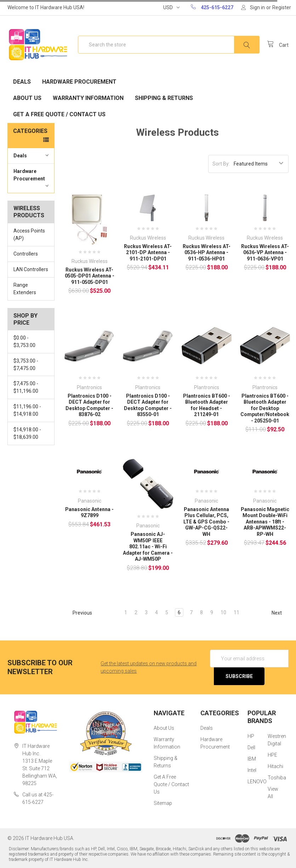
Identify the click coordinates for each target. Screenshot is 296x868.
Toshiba (277, 778)
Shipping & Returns (164, 98)
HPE (272, 755)
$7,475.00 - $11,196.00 (26, 387)
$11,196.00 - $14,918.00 (27, 410)
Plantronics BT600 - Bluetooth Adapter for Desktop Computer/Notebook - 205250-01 (265, 408)
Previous (79, 613)
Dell (251, 747)
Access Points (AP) (29, 234)
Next (280, 613)
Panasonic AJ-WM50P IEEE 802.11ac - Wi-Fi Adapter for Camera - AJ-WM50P (148, 547)
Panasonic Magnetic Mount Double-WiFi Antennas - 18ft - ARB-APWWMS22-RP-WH (265, 522)
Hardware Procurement (79, 82)
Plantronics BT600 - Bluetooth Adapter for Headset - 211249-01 (207, 405)
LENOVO (257, 782)
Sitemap (163, 803)
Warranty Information (88, 98)
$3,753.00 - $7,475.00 (26, 365)
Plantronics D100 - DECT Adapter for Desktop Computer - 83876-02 (89, 405)
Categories (30, 131)
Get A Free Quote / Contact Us (59, 114)
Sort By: (221, 164)
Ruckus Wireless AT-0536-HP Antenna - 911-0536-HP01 (207, 253)
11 (237, 612)
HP (251, 736)
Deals (22, 82)
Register (282, 7)
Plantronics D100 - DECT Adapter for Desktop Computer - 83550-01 (148, 405)
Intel (252, 770)
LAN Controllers (31, 269)
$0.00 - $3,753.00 (24, 341)
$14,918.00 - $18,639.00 (27, 433)
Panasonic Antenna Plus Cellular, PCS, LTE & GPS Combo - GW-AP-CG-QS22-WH (206, 522)
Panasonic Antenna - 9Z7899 (89, 513)
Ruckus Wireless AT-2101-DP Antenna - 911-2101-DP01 (148, 253)
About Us (27, 98)
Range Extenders (25, 289)
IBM (252, 759)
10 (223, 612)
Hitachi (275, 766)
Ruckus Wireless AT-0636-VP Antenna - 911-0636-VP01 (265, 253)
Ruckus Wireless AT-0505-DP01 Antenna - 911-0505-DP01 (90, 276)
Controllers (26, 254)
